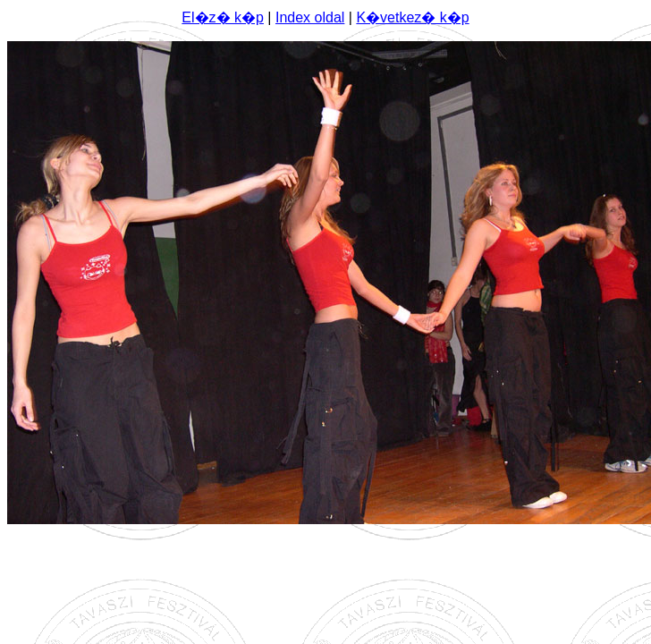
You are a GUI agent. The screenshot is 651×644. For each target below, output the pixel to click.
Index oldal (310, 17)
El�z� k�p (223, 17)
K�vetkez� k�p (412, 17)
